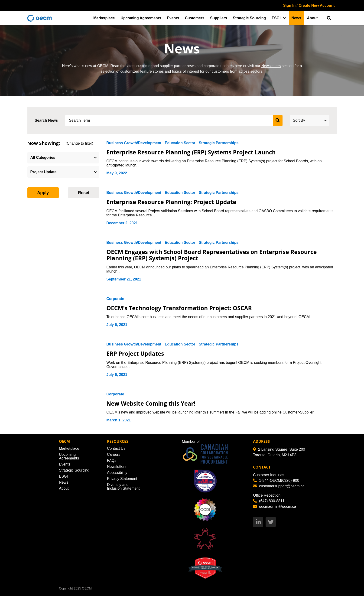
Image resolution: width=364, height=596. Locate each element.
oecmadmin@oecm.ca (275, 506)
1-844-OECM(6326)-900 (276, 480)
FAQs (112, 461)
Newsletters (271, 66)
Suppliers (219, 18)
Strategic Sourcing (249, 18)
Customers (195, 18)
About (312, 18)
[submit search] (278, 121)
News (296, 18)
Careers (114, 454)
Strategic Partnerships (219, 143)
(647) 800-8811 (269, 501)
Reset (84, 193)
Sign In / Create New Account (309, 5)
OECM (87, 588)
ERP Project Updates (136, 353)
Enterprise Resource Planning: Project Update (172, 202)
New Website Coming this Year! (151, 403)
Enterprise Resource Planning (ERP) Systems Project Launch (192, 152)
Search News (46, 120)
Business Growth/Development (134, 143)
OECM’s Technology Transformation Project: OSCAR (180, 308)
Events (173, 18)
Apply (43, 193)
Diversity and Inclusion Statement (123, 487)
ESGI (276, 18)
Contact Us (116, 448)
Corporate (115, 299)
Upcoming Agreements (141, 18)
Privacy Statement (122, 479)
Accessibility (117, 473)
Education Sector (180, 143)
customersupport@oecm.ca (279, 486)
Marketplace (104, 18)
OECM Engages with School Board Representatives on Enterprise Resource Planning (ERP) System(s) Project (213, 255)
